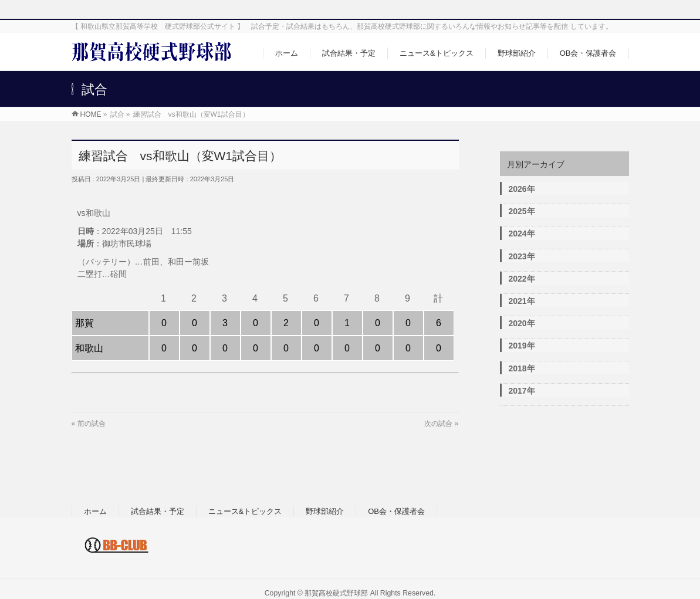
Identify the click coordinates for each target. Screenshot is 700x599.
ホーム (95, 511)
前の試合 (92, 424)
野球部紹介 (325, 511)
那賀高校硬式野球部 (336, 593)
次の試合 (438, 424)
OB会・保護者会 (396, 511)
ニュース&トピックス (245, 511)
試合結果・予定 (158, 511)
